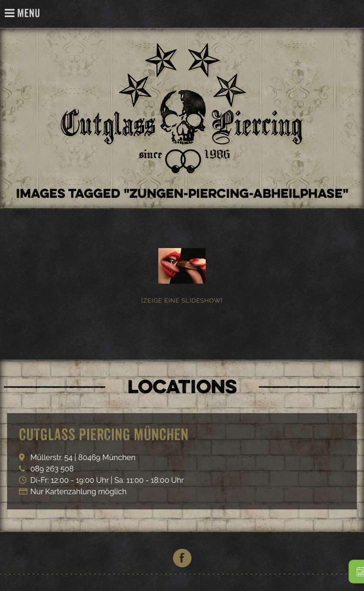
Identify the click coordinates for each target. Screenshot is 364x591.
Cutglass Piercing (351, 14)
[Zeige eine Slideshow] (182, 300)
